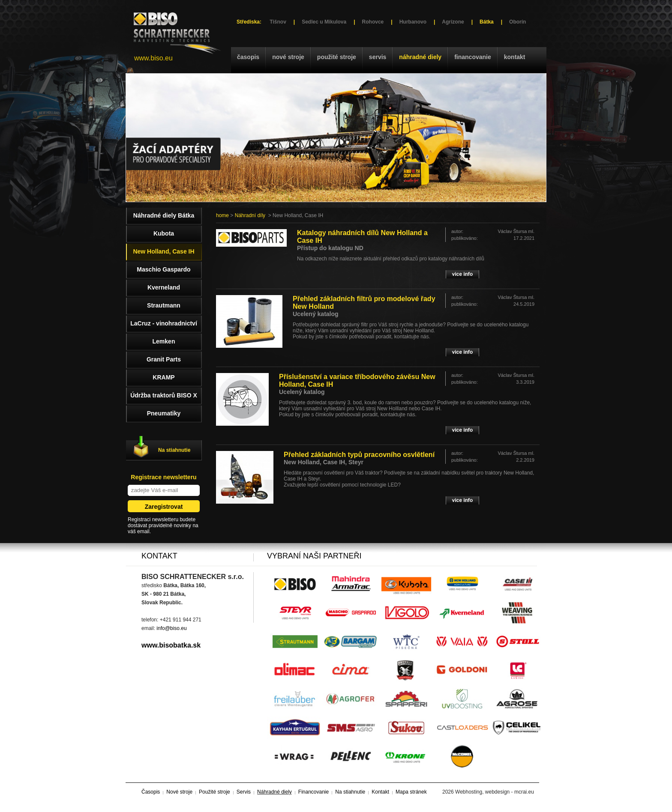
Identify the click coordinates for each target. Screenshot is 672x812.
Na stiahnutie (174, 450)
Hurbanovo (413, 22)
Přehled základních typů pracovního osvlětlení (359, 455)
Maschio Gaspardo (163, 269)
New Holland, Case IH (163, 251)
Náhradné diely (420, 57)
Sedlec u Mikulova (324, 22)
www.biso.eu (153, 58)
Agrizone (453, 22)
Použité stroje (337, 57)
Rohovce (373, 22)
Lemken (164, 341)
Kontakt (515, 57)
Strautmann (164, 305)
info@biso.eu (171, 628)
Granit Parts (164, 359)
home (222, 215)
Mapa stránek (411, 792)
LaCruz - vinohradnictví (164, 323)
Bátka (487, 22)
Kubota (164, 233)
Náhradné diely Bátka (164, 215)
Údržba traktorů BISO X (164, 395)
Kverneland (164, 287)
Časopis (248, 57)
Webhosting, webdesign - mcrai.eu (495, 792)
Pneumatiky (164, 413)
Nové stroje (288, 57)
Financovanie (473, 57)
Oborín (517, 22)
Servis (378, 57)
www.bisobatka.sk (171, 645)
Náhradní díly (250, 215)
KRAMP (163, 377)
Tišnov (278, 22)
